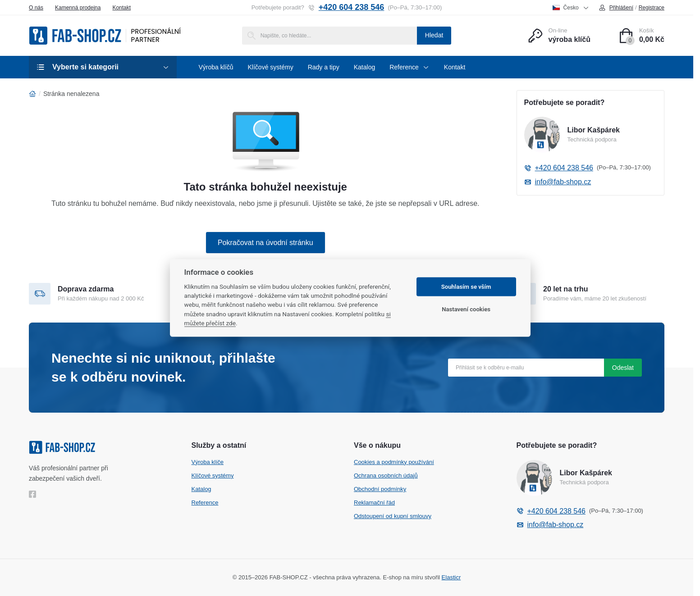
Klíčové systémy (213, 475)
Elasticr (451, 577)
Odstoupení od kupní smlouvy (393, 516)
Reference (205, 503)
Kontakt (121, 8)
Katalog (201, 489)
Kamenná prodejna (78, 8)
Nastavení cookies (466, 309)
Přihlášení (616, 8)
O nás (36, 8)
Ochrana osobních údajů (386, 475)
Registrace (652, 8)
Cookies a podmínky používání (394, 462)
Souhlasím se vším (466, 287)
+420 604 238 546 (346, 7)
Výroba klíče (208, 462)
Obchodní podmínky (380, 489)
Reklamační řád (374, 503)
